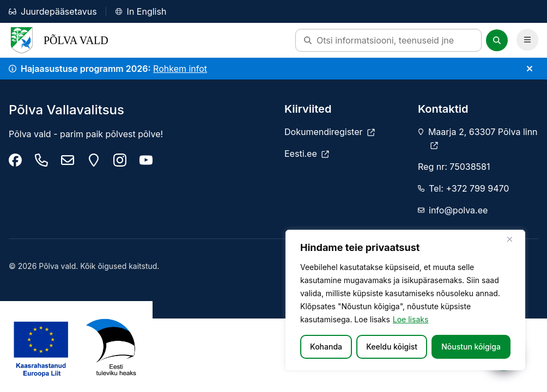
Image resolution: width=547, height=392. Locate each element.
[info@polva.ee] (68, 160)
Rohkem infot (180, 69)
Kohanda (326, 347)
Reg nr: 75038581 (454, 167)
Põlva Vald (59, 40)
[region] (405, 300)
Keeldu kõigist (392, 347)
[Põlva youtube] (146, 160)
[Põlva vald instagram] (120, 160)
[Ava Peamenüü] (527, 40)
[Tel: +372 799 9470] (41, 160)
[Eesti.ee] (307, 154)
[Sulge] (514, 239)
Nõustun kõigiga (471, 347)
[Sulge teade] (530, 69)
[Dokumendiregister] (330, 132)
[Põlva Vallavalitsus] (15, 160)
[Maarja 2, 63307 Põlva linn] (94, 160)
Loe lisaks (411, 319)
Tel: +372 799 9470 (469, 188)
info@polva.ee (458, 210)
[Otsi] (497, 40)
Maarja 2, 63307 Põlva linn (483, 138)
